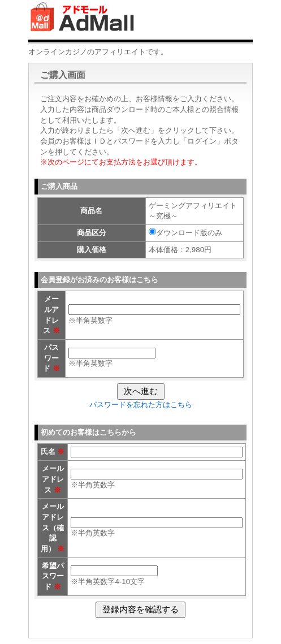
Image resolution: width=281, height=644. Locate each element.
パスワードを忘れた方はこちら (141, 405)
